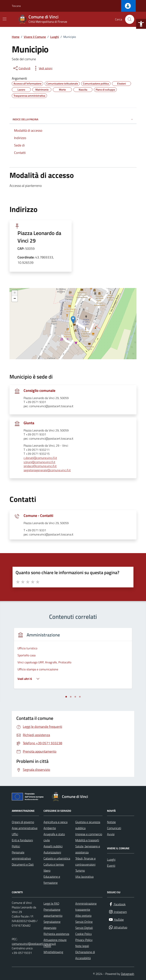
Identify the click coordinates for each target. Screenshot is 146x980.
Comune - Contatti (38, 516)
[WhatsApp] (118, 927)
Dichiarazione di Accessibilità (85, 955)
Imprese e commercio (89, 834)
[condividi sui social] (21, 68)
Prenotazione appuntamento (53, 913)
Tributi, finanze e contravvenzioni (85, 861)
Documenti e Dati (23, 864)
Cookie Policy (84, 934)
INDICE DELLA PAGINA (73, 119)
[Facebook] (117, 904)
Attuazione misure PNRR (55, 943)
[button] (141, 24)
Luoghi (111, 859)
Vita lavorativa (84, 877)
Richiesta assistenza (56, 934)
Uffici (15, 834)
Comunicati (114, 828)
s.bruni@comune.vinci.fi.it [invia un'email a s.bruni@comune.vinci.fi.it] (39, 462)
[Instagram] (118, 912)
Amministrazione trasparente (86, 906)
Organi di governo (23, 822)
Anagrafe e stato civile (54, 837)
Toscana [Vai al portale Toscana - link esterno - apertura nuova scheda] (16, 6)
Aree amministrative (25, 828)
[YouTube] (116, 920)
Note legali (82, 946)
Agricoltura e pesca (56, 822)
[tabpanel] (73, 661)
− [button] (15, 299)
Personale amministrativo (21, 855)
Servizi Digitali (84, 928)
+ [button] (15, 293)
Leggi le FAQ (51, 903)
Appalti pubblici (53, 846)
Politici (16, 846)
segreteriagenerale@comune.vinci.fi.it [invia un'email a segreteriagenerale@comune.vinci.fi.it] (47, 470)
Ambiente (50, 828)
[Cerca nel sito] (130, 19)
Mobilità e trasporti (87, 840)
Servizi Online (84, 922)
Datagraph (128, 974)
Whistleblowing (53, 952)
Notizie (111, 822)
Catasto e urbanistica (57, 858)
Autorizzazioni (52, 852)
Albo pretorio (83, 916)
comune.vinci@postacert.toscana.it (34, 944)
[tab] (66, 697)
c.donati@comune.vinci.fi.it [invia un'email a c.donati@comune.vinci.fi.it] (40, 458)
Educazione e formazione (52, 880)
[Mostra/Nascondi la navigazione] (5, 19)
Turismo (80, 870)
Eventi (111, 866)
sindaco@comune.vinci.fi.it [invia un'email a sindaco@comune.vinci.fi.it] (40, 466)
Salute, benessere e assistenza (88, 849)
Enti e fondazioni (22, 840)
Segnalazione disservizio (52, 925)
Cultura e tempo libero (54, 867)
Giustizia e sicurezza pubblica (88, 825)
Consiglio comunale (39, 391)
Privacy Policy (84, 940)
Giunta (29, 423)
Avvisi (111, 834)
